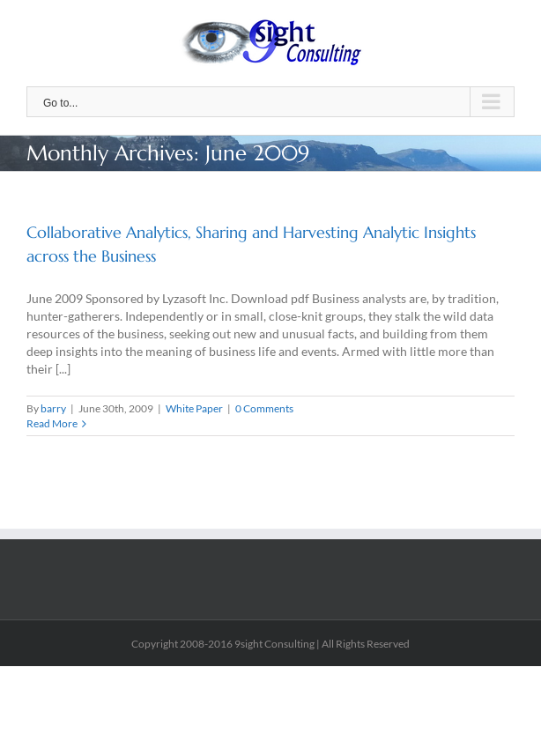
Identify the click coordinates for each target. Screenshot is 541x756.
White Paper (194, 408)
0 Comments (264, 408)
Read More (52, 423)
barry (53, 408)
